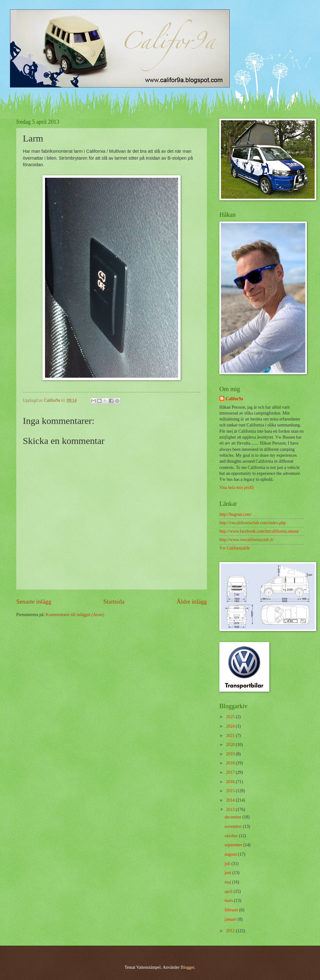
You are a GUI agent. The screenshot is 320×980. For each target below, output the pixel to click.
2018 (231, 763)
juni (229, 873)
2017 (231, 772)
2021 (231, 736)
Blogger (187, 967)
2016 (231, 782)
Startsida (114, 602)
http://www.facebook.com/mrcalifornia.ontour (259, 531)
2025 (231, 717)
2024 (231, 726)
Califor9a (234, 399)
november (234, 826)
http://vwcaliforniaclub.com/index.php (252, 523)
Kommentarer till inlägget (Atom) (75, 615)
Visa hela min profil (237, 488)
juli (228, 864)
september (234, 845)
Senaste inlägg (34, 602)
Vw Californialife (235, 548)
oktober (232, 836)
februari (232, 910)
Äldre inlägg (192, 602)
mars (229, 900)
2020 (231, 745)
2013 (231, 810)
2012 (231, 931)
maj (228, 882)
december (234, 817)
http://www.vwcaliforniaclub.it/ (247, 540)
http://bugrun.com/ (235, 514)
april (229, 891)
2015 (231, 791)
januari (231, 919)
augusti (231, 854)
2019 (231, 754)
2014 (231, 800)
